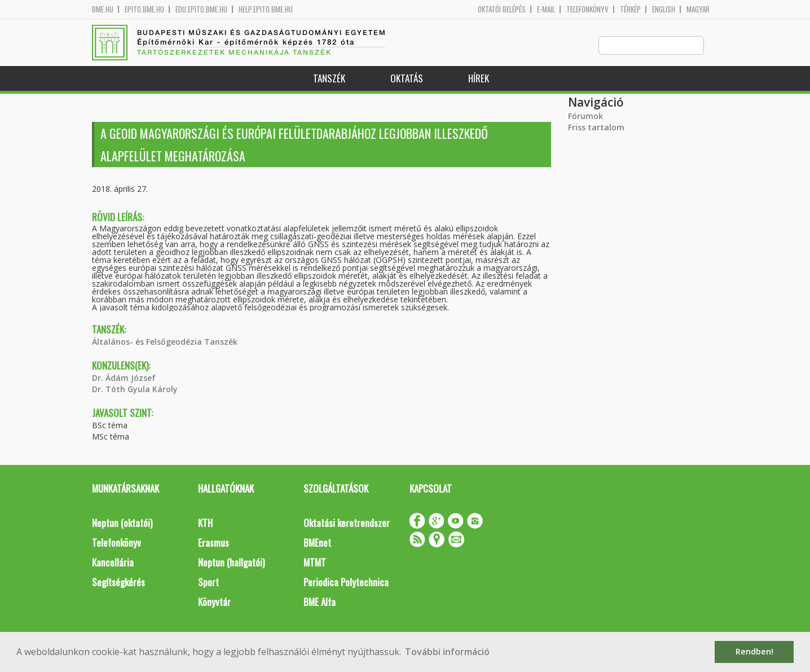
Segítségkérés (118, 583)
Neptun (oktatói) (122, 523)
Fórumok (586, 117)
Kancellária (113, 563)
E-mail (546, 9)
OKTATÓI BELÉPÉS (502, 9)
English (664, 9)
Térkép (630, 9)
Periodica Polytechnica (346, 583)
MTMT (315, 563)
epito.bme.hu (144, 9)
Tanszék (329, 79)
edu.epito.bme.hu (201, 9)
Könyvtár (214, 602)
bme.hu (103, 9)
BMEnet (317, 543)
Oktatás (407, 79)
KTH (205, 523)
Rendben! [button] (754, 651)
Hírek (479, 79)
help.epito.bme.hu (266, 9)
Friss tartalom (596, 128)
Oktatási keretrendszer (347, 523)
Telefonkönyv (587, 9)
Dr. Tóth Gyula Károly (135, 390)
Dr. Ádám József (124, 378)
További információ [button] (447, 652)
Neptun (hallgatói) (231, 563)
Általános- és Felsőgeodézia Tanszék (165, 342)
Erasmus (213, 543)
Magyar (698, 9)
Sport (208, 583)
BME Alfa (320, 602)
